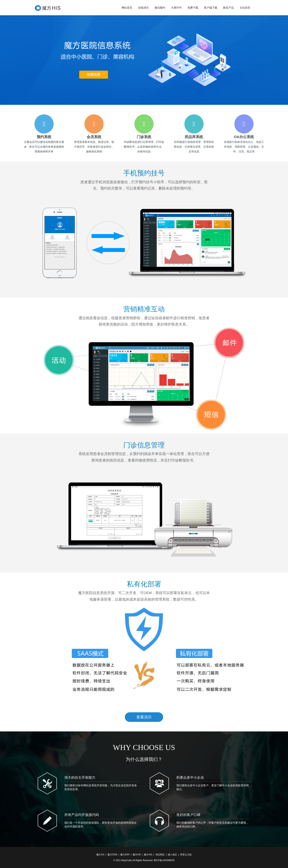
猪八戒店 (172, 855)
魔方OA (100, 855)
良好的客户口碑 (188, 815)
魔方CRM (112, 855)
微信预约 (160, 8)
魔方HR (137, 855)
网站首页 (127, 8)
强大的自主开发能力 (80, 778)
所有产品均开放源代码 (82, 815)
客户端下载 (211, 8)
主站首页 (245, 8)
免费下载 (193, 8)
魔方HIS (148, 855)
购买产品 (228, 8)
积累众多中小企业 (190, 778)
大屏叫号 (176, 8)
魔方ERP (125, 855)
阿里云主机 (186, 855)
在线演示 (143, 8)
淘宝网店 (160, 855)
